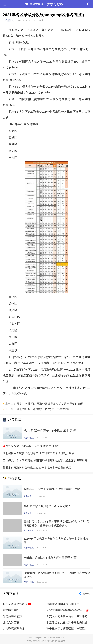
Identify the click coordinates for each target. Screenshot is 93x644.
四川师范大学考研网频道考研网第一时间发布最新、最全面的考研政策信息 (46, 460)
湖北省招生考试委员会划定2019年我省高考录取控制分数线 (38, 453)
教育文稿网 (37, 4)
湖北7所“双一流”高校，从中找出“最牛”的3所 (33, 446)
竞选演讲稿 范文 (13, 616)
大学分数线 (55, 4)
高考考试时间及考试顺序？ (63, 604)
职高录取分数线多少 (15, 604)
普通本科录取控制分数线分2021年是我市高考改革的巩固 (37, 468)
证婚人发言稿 (11, 622)
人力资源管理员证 (14, 629)
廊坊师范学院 (11, 610)
